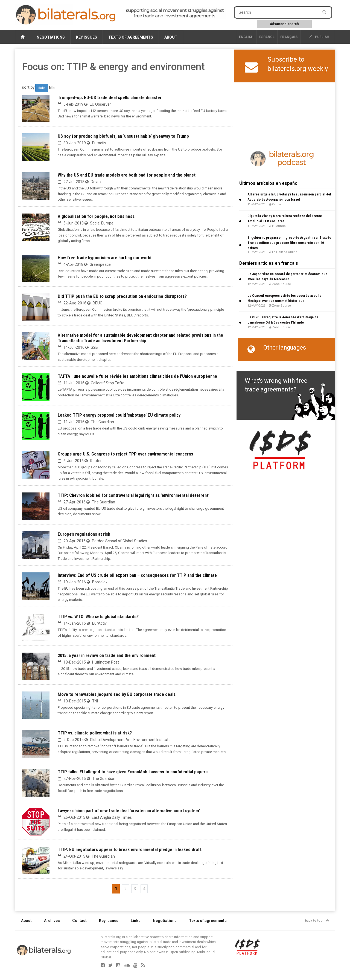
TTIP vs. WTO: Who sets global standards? (98, 616)
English (246, 37)
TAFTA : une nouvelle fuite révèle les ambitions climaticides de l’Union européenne (137, 376)
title (52, 87)
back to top (317, 921)
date (42, 88)
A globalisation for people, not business (96, 216)
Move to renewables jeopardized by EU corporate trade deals (117, 694)
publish (319, 37)
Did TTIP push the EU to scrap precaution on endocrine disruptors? (122, 296)
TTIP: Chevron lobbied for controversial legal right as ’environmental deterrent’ (134, 495)
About (171, 37)
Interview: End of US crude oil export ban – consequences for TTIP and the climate (137, 575)
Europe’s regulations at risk (84, 534)
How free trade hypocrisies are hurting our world (105, 258)
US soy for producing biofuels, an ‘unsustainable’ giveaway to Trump (123, 136)
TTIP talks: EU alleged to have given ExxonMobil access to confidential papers (133, 772)
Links (136, 921)
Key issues (87, 37)
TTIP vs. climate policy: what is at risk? (95, 733)
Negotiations (51, 37)
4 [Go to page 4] (144, 889)
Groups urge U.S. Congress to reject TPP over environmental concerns (125, 454)
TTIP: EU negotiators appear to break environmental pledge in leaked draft (130, 849)
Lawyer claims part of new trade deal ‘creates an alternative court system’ (129, 811)
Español (267, 37)
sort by (28, 87)
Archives (52, 921)
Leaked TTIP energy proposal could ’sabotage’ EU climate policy (119, 415)
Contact (79, 921)
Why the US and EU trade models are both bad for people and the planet (127, 175)
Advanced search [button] (284, 24)
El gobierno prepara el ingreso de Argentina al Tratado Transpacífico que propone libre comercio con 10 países (289, 243)
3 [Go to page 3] (135, 889)
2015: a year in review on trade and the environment (107, 655)
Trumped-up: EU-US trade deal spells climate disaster (110, 97)
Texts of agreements (131, 37)
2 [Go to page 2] (126, 889)
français (289, 37)
